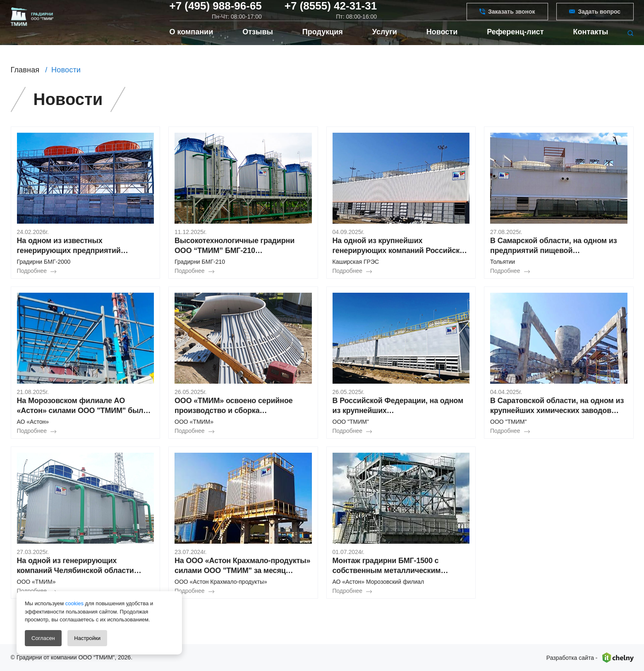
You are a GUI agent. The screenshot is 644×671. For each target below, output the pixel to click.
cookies (74, 603)
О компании (192, 45)
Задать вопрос (595, 17)
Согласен (43, 638)
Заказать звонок (507, 17)
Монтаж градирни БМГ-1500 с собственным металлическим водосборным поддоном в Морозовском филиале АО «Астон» (397, 566)
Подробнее (32, 271)
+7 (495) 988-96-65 (216, 12)
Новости (442, 45)
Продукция (323, 45)
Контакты (591, 45)
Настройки (87, 638)
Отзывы (258, 45)
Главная (25, 70)
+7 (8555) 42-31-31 (331, 12)
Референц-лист (515, 45)
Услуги (385, 45)
